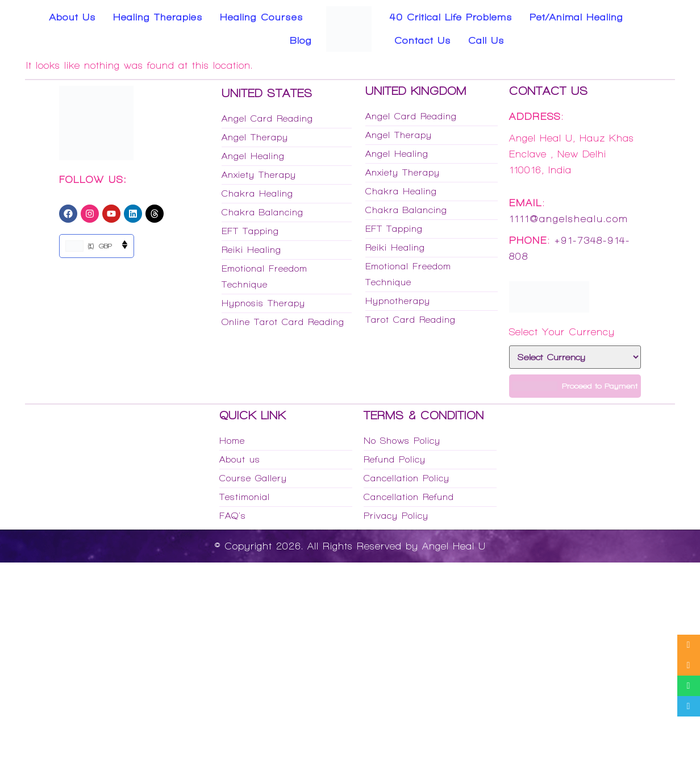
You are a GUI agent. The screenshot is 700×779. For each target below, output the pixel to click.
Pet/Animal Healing (576, 17)
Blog (301, 40)
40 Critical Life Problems (451, 17)
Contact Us (423, 40)
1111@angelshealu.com (569, 219)
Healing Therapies (158, 17)
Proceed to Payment (575, 386)
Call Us (486, 40)
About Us (73, 17)
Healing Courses (262, 17)
